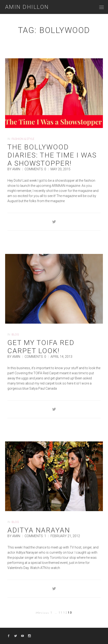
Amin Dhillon (27, 7)
